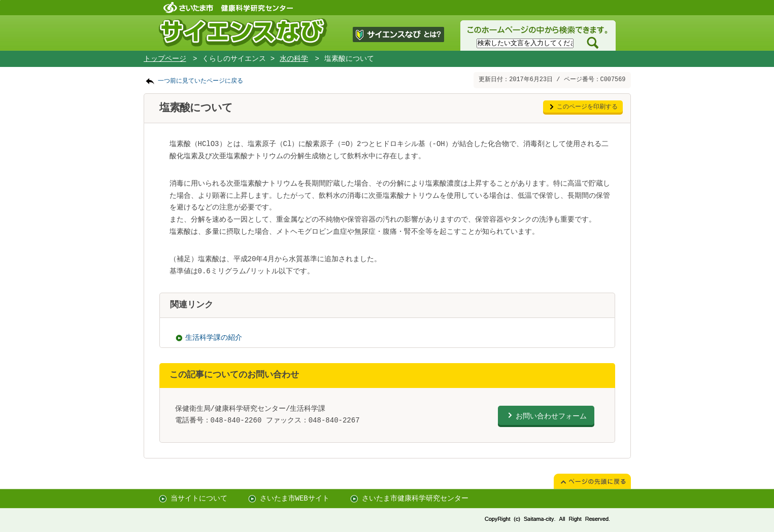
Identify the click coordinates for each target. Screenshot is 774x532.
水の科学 (294, 59)
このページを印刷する (587, 107)
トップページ (165, 59)
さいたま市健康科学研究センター (415, 498)
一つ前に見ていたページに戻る (200, 81)
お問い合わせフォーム (551, 416)
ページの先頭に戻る (0, 0)
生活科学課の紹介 (214, 338)
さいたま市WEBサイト (295, 498)
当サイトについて (199, 498)
